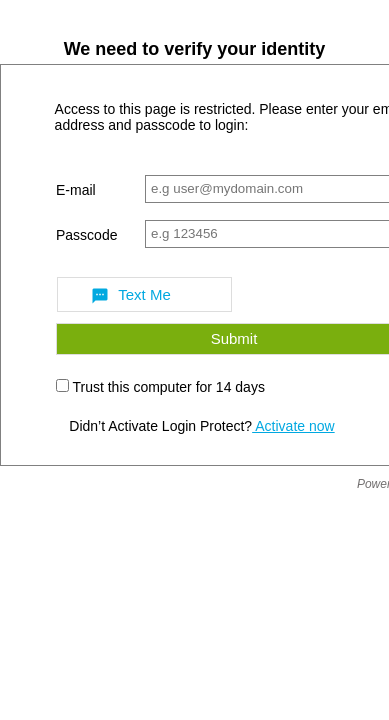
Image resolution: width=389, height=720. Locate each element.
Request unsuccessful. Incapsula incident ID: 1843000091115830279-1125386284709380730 (194, 360)
